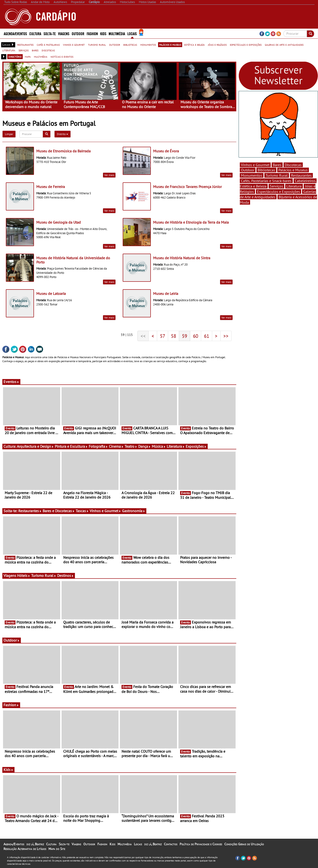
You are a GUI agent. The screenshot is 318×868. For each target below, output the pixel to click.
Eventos (11, 382)
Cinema (116, 446)
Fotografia (98, 446)
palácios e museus (170, 45)
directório (15, 56)
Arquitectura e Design (35, 446)
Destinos (65, 575)
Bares (277, 165)
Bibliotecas (266, 170)
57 (163, 336)
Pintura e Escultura (71, 446)
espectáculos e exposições (246, 45)
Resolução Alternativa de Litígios (25, 849)
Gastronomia (134, 511)
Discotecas (293, 165)
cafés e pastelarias (48, 45)
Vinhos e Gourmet (105, 511)
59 (185, 336)
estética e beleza (194, 45)
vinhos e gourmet (74, 45)
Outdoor (78, 33)
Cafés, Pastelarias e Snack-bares (266, 181)
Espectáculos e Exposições (279, 192)
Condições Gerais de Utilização (244, 844)
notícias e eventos (62, 56)
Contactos (171, 844)
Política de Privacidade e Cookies (201, 844)
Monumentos (252, 175)
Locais (132, 33)
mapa (28, 56)
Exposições (196, 446)
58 (174, 336)
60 (196, 336)
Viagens (64, 33)
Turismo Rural (44, 575)
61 (207, 336)
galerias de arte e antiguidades (284, 45)
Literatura (176, 446)
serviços (24, 50)
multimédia (41, 56)
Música (159, 446)
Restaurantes (30, 511)
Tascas (82, 511)
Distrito (63, 134)
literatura (9, 50)
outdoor (115, 45)
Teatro (131, 446)
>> (226, 336)
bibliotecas (130, 45)
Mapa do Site (57, 849)
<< (143, 336)
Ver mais (109, 175)
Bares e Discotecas (59, 511)
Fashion (92, 33)
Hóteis (24, 575)
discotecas (48, 50)
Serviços (276, 186)
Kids (103, 33)
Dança (144, 446)
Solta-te (50, 33)
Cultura (35, 33)
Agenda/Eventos (15, 33)
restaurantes (25, 45)
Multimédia (117, 33)
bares (35, 50)
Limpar (9, 134)
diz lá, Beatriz (35, 844)
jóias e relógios (217, 45)
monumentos (148, 45)
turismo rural (97, 45)
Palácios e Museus (293, 170)
